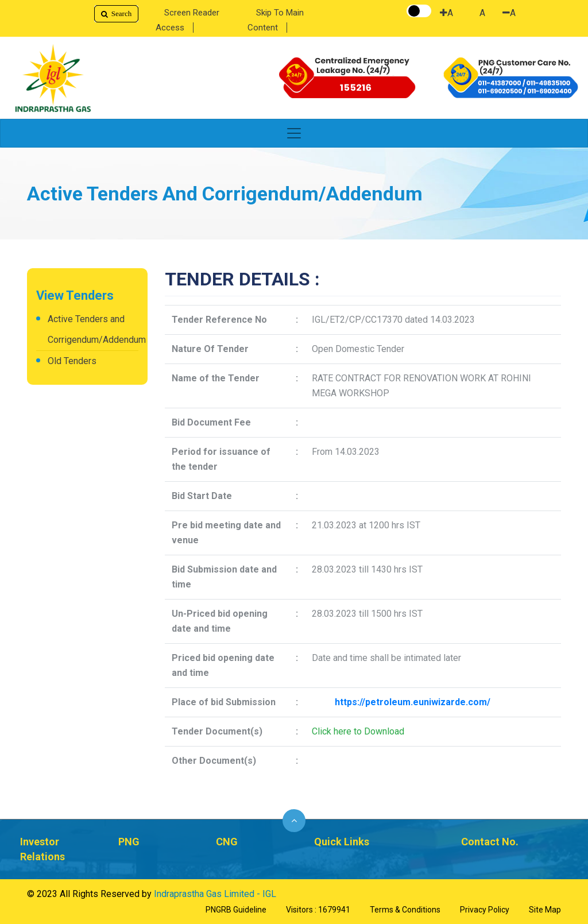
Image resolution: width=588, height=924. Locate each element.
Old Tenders (72, 361)
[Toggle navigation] (294, 133)
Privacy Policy (485, 910)
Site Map (545, 910)
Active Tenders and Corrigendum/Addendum (93, 329)
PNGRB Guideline (236, 910)
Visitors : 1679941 (318, 910)
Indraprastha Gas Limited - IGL (215, 894)
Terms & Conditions (405, 910)
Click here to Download (358, 731)
